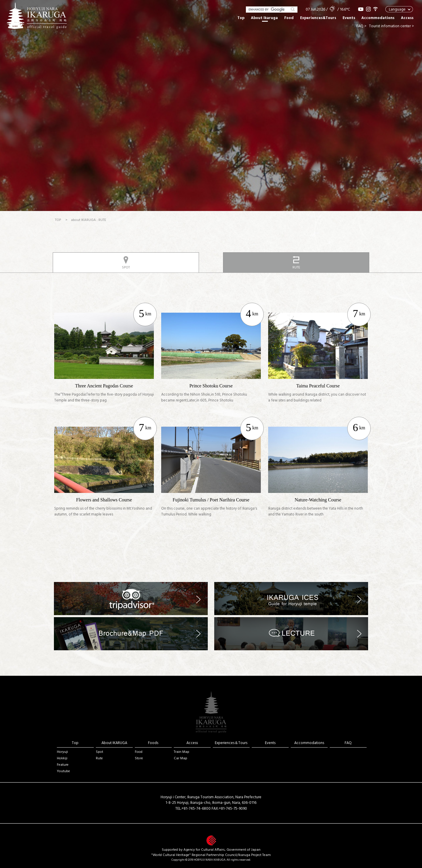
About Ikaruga (264, 18)
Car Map (181, 758)
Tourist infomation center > (391, 26)
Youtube (63, 771)
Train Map (182, 752)
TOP (58, 220)
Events (349, 18)
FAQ (348, 743)
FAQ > (361, 26)
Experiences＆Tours (231, 743)
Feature (63, 765)
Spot (99, 752)
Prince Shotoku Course (211, 386)
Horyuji (62, 752)
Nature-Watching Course (318, 500)
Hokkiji (62, 758)
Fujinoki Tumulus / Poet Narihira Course (211, 500)
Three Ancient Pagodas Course (104, 386)
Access (407, 18)
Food (289, 18)
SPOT (126, 268)
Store (139, 758)
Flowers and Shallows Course (104, 500)
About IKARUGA (114, 743)
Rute (99, 758)
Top (241, 18)
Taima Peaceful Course (318, 386)
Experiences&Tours (318, 18)
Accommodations (378, 18)
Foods (153, 743)
